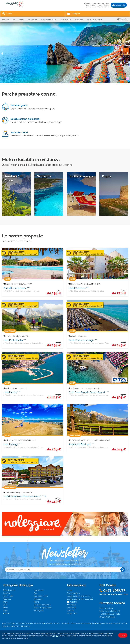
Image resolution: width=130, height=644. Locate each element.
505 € (119, 397)
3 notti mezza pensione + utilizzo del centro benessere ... (89, 447)
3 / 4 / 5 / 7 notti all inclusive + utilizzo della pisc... (21, 291)
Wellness (7, 599)
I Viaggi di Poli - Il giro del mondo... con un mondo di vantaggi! (17, 4)
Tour (36, 593)
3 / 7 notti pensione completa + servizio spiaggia (86, 291)
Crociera (79, 20)
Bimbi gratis (39, 610)
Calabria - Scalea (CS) (78, 336)
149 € (119, 345)
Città (5, 605)
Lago (5, 610)
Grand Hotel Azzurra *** (17, 288)
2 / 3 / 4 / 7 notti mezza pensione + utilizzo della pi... (22, 499)
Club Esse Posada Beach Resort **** (89, 392)
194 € (54, 293)
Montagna (32, 20)
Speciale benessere (42, 605)
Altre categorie (95, 20)
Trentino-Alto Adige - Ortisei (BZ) (18, 336)
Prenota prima (8, 20)
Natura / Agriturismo (42, 608)
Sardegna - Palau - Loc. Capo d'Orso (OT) (86, 388)
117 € (54, 397)
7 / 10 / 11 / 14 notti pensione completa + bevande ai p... (89, 395)
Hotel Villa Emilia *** (15, 340)
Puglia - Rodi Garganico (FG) (16, 388)
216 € (119, 293)
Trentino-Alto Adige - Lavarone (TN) (19, 492)
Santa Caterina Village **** (83, 340)
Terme (36, 602)
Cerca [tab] (7, 14)
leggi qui (56, 636)
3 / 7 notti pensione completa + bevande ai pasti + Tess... (89, 343)
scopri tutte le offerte (114, 194)
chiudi (123, 635)
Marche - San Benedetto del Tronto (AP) (85, 284)
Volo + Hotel (66, 20)
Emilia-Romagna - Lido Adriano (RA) (19, 284)
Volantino (122, 19)
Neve (5, 608)
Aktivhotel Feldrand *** (81, 444)
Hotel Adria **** (12, 392)
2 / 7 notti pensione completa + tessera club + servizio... (24, 395)
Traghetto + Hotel (49, 20)
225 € (119, 449)
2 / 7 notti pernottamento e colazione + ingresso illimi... (23, 343)
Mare (21, 20)
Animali (6, 613)
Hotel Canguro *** (79, 288)
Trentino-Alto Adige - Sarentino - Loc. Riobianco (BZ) (90, 440)
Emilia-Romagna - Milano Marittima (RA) (20, 440)
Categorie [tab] (74, 14)
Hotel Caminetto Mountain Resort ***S (25, 496)
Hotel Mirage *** (13, 444)
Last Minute (39, 590)
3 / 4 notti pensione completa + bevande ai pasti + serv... (24, 447)
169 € (54, 449)
